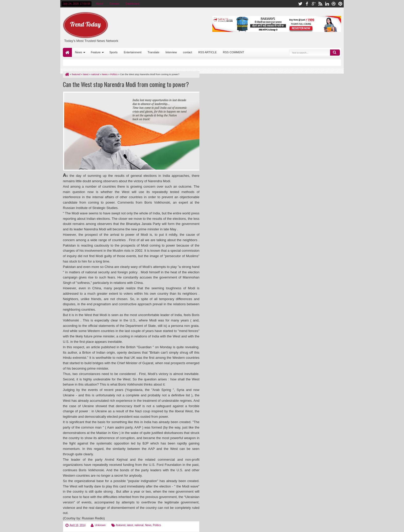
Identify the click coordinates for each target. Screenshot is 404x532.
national (139, 525)
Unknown (100, 525)
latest (130, 525)
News (79, 52)
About (100, 4)
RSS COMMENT (234, 52)
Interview (171, 52)
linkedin (327, 4)
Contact (114, 4)
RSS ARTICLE (208, 52)
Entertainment (132, 52)
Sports (113, 52)
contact (187, 52)
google (314, 4)
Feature (96, 52)
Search (335, 53)
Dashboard (132, 4)
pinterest (340, 4)
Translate (153, 52)
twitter (300, 4)
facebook (307, 4)
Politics (157, 525)
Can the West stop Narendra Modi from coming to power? (126, 84)
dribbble (334, 4)
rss (320, 4)
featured (121, 525)
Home (67, 52)
